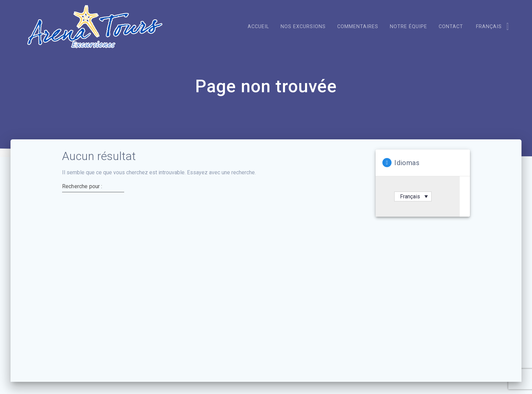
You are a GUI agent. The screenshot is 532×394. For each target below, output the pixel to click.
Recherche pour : (82, 216)
